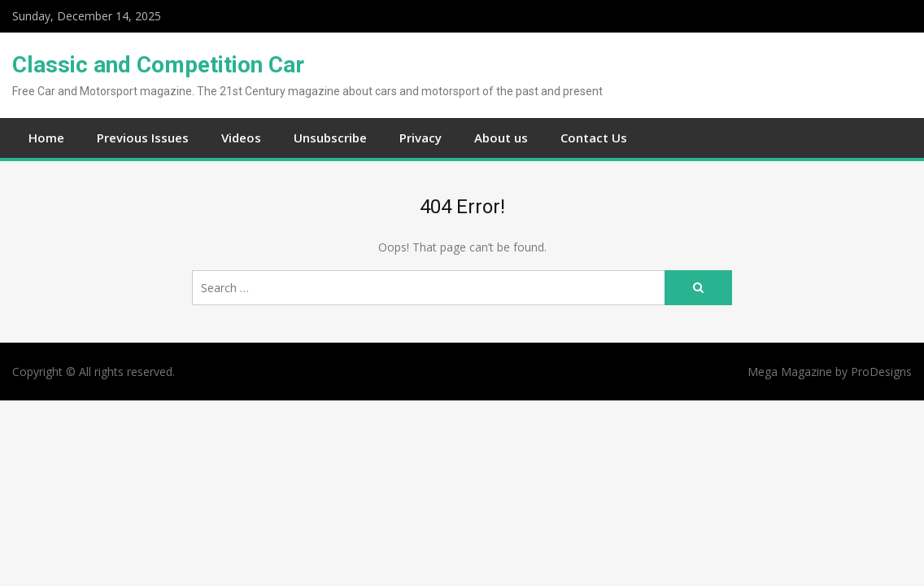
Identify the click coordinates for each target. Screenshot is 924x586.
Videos (241, 138)
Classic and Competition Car (158, 65)
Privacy (421, 138)
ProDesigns (881, 372)
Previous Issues (143, 138)
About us (501, 138)
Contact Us (594, 138)
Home (46, 138)
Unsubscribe (330, 138)
